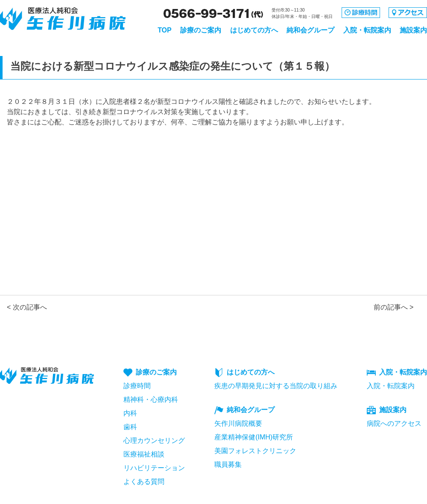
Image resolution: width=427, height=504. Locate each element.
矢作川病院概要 (238, 423)
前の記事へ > (394, 307)
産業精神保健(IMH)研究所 (254, 437)
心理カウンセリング (154, 441)
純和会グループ (310, 30)
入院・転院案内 (367, 30)
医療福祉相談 (144, 454)
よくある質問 (144, 482)
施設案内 (413, 30)
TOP (165, 30)
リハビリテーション (154, 468)
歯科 (130, 427)
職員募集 (228, 464)
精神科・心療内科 (151, 399)
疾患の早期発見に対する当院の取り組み (276, 386)
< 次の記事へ (27, 307)
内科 (130, 413)
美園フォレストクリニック (255, 451)
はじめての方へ (254, 30)
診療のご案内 (201, 30)
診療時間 (137, 386)
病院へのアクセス (394, 423)
